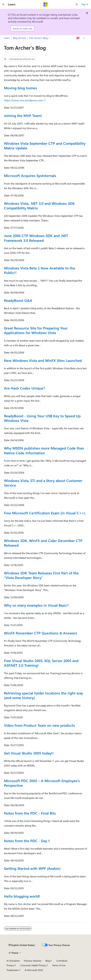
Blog (48, 961)
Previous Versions (33, 961)
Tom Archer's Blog (38, 38)
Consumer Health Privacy (33, 965)
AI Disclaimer (13, 961)
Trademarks (12, 970)
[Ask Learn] (78, 38)
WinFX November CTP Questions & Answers (41, 633)
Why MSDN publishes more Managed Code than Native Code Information (44, 450)
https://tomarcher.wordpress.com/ (24, 100)
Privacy (10, 965)
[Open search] (77, 4)
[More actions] (84, 38)
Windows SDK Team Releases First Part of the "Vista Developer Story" (41, 575)
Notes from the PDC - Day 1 (27, 841)
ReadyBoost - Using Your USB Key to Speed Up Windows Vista (42, 418)
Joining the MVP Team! (23, 115)
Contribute (62, 961)
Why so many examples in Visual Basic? (36, 605)
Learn (7, 38)
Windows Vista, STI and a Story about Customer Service (43, 483)
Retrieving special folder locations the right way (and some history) (43, 695)
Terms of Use (59, 965)
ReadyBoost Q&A (18, 300)
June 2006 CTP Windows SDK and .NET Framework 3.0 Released (36, 238)
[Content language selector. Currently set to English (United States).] (22, 945)
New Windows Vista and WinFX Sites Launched (43, 360)
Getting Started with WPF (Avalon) (32, 868)
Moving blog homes (20, 88)
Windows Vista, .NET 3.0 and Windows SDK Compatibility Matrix (39, 206)
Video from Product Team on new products (39, 725)
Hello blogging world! (22, 896)
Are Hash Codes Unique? (24, 388)
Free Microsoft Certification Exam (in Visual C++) (45, 513)
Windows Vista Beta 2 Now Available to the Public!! (40, 270)
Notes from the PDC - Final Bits (30, 813)
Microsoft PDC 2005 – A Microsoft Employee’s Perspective (42, 783)
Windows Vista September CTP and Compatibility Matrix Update (45, 145)
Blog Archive (19, 38)
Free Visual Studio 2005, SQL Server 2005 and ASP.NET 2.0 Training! (41, 663)
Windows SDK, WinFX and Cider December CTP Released (43, 543)
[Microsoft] (46, 4)
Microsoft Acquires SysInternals (30, 175)
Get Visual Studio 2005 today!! (29, 753)
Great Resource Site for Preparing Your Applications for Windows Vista (36, 330)
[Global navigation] (3, 4)
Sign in (85, 4)
